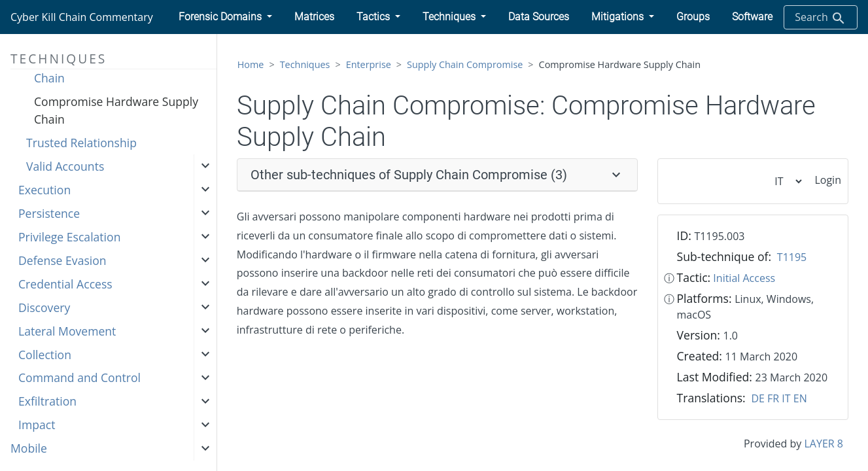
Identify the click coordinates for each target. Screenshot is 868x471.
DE (758, 398)
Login (828, 180)
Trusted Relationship (81, 143)
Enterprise (369, 64)
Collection (45, 355)
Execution (44, 190)
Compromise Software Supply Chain (113, 69)
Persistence (49, 213)
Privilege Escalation (69, 237)
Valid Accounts (65, 166)
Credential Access (65, 284)
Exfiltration (47, 401)
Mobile (29, 448)
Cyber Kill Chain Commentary (82, 17)
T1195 (792, 257)
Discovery (44, 307)
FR (773, 398)
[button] (225, 17)
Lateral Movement (67, 331)
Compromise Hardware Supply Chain (116, 110)
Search (821, 18)
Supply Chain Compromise (465, 64)
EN (800, 398)
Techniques (305, 64)
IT (786, 398)
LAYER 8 (823, 444)
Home (251, 64)
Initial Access (744, 278)
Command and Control (79, 377)
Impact (37, 425)
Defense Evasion (62, 260)
